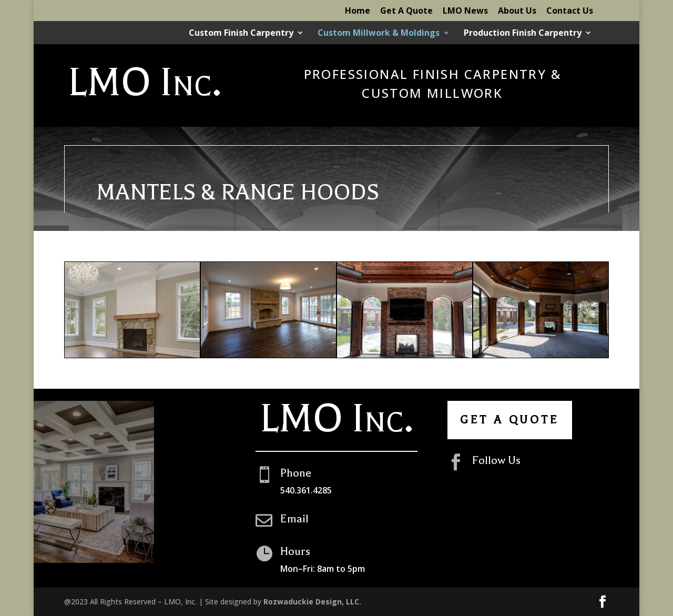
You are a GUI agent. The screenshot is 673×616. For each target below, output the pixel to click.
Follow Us (496, 460)
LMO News (465, 11)
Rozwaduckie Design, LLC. (312, 602)
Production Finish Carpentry (523, 34)
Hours (295, 551)
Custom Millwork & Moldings (379, 34)
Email (294, 519)
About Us (517, 11)
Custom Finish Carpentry (241, 34)
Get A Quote (406, 11)
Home (358, 11)
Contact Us (570, 11)
